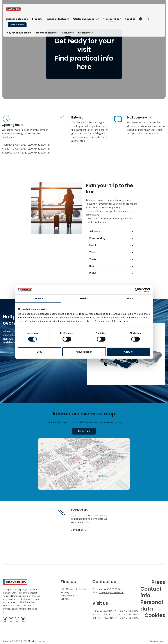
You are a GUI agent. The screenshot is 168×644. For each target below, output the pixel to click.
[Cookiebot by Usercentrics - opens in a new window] (137, 290)
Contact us (77, 530)
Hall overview (137, 117)
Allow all (129, 352)
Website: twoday (158, 641)
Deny (39, 352)
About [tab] (130, 298)
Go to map (84, 431)
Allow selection (84, 352)
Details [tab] (84, 298)
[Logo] (18, 9)
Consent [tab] (38, 298)
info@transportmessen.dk (111, 592)
